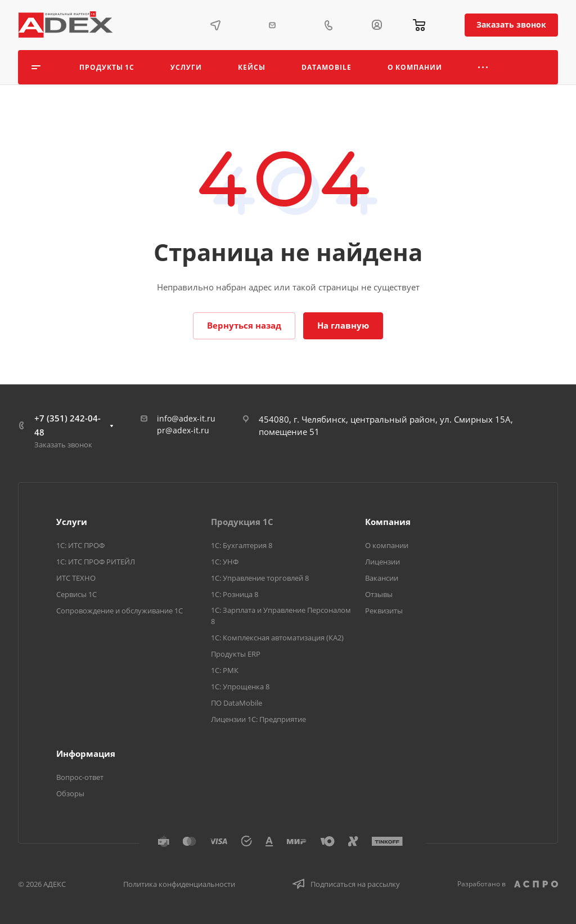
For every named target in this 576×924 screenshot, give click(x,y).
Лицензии (382, 562)
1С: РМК (225, 670)
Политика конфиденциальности (179, 884)
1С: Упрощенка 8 (240, 687)
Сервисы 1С (76, 594)
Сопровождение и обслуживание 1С (120, 611)
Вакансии (382, 578)
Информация (86, 753)
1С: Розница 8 (235, 594)
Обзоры (70, 793)
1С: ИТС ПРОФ (80, 545)
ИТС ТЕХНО (76, 578)
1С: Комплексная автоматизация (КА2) (277, 638)
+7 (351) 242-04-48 (67, 425)
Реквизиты (384, 611)
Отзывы (379, 594)
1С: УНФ (225, 562)
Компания (388, 522)
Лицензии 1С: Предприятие (258, 719)
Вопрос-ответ (80, 777)
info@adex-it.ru (186, 418)
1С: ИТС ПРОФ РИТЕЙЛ (96, 562)
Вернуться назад (244, 325)
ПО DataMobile (237, 703)
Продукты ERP (236, 654)
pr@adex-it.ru (183, 430)
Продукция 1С (242, 522)
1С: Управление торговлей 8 (260, 578)
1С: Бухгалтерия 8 (242, 545)
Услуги (72, 522)
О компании (387, 545)
